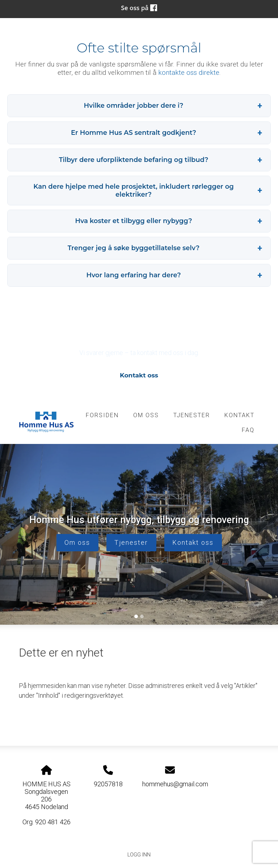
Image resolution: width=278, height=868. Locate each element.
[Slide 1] (136, 616)
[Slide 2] (142, 616)
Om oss (77, 542)
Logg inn (139, 855)
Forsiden (102, 415)
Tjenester (131, 542)
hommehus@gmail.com (175, 784)
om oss (146, 415)
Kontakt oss (139, 375)
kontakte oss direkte (189, 72)
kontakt (239, 415)
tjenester (192, 415)
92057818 (108, 784)
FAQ (248, 430)
